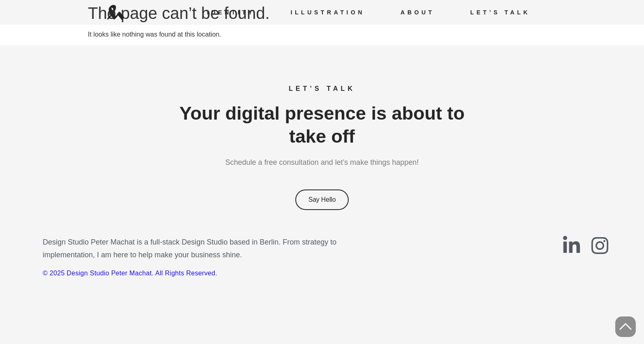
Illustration (328, 12)
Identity (231, 12)
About (417, 12)
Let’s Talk (500, 12)
